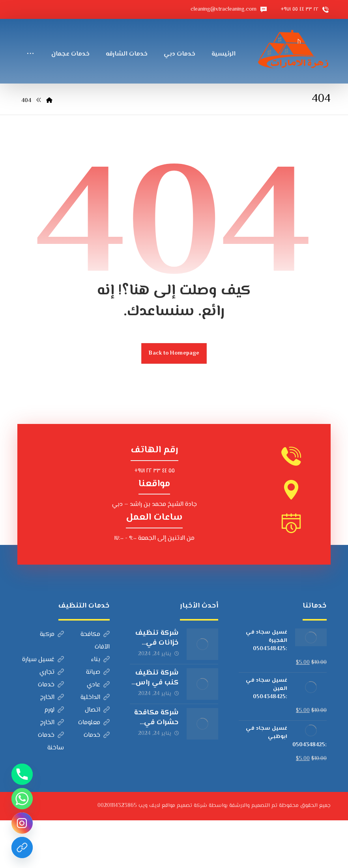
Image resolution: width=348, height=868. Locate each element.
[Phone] (22, 774)
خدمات (51, 733)
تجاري (52, 720)
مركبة (52, 682)
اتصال (97, 758)
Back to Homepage (174, 401)
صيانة (98, 720)
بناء (100, 707)
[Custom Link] (22, 848)
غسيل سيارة (43, 707)
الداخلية (95, 745)
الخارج (52, 745)
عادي (98, 733)
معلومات (94, 770)
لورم (54, 758)
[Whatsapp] (22, 799)
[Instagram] (22, 823)
